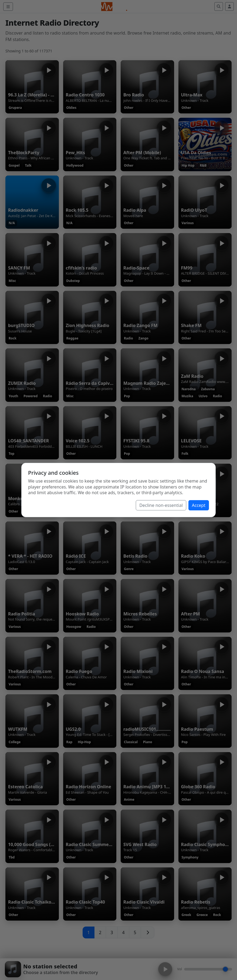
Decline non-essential (161, 505)
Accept (199, 505)
